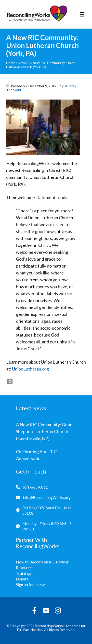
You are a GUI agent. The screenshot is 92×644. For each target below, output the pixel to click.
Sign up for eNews (31, 585)
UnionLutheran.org (30, 369)
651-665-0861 (35, 487)
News (22, 63)
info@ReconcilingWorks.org (47, 497)
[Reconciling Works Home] (37, 14)
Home (11, 63)
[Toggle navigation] (82, 14)
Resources (25, 568)
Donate (22, 579)
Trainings (24, 573)
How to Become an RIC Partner (42, 562)
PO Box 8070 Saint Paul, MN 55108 (47, 510)
